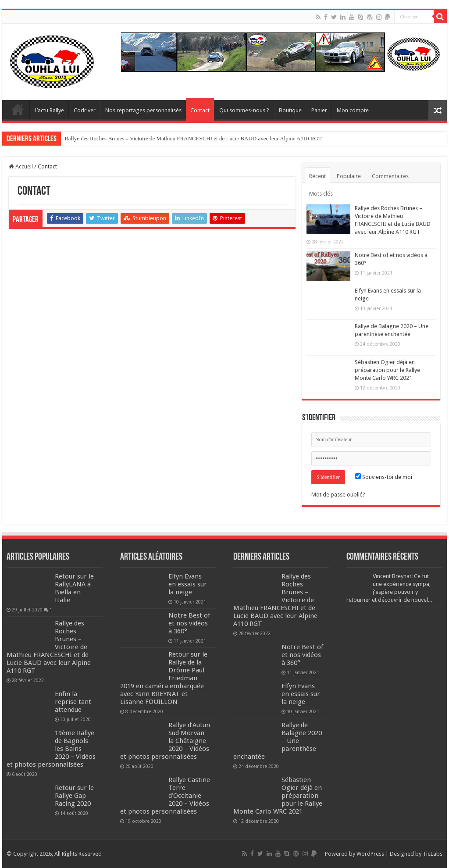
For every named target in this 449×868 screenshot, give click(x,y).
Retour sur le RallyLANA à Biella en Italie (74, 588)
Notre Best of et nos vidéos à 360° (189, 623)
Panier (319, 110)
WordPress (370, 854)
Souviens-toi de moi (384, 477)
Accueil (21, 166)
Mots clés (321, 194)
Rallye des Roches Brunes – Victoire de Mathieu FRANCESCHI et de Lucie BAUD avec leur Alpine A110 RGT (193, 138)
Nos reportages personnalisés (143, 110)
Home (18, 109)
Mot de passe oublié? (338, 495)
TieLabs (433, 854)
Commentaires (390, 176)
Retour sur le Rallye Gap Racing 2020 (74, 796)
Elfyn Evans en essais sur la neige (188, 584)
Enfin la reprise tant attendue (73, 702)
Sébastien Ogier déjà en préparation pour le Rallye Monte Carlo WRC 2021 (387, 370)
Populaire (349, 176)
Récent (317, 176)
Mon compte (353, 110)
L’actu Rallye (49, 110)
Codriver (85, 110)
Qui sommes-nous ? (244, 110)
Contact (200, 110)
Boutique (290, 110)
